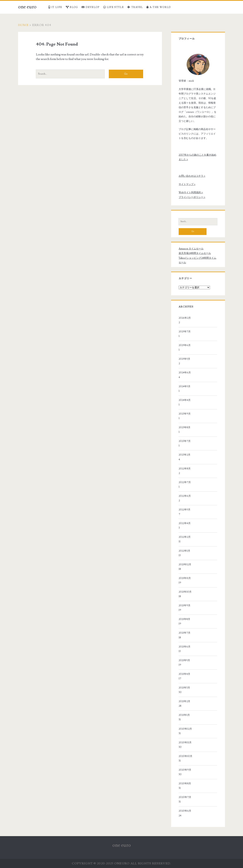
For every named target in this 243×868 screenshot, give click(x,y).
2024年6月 (185, 373)
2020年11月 (185, 743)
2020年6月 (185, 811)
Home (23, 25)
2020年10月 (185, 756)
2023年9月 (185, 414)
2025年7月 (185, 332)
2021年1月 (184, 715)
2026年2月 (185, 318)
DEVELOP (91, 7)
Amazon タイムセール (191, 249)
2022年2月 (185, 537)
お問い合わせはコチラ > (192, 176)
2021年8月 (184, 619)
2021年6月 (185, 647)
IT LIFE (55, 7)
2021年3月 (184, 688)
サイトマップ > (187, 184)
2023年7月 (185, 441)
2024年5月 (185, 386)
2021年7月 (185, 633)
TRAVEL (135, 7)
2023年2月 (185, 455)
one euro (27, 7)
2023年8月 (185, 427)
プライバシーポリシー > (192, 197)
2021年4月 (184, 674)
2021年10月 (185, 592)
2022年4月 (185, 523)
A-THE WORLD (159, 7)
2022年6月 (185, 496)
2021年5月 (184, 660)
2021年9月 (185, 605)
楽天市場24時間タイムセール (195, 253)
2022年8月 (185, 469)
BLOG (72, 7)
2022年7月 (185, 482)
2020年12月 (185, 729)
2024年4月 (185, 400)
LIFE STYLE (114, 7)
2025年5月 (184, 359)
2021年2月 (184, 701)
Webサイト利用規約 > (191, 192)
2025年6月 (185, 345)
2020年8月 (185, 784)
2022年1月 (184, 551)
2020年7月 (185, 797)
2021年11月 (185, 578)
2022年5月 (185, 510)
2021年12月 (185, 564)
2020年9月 (185, 770)
